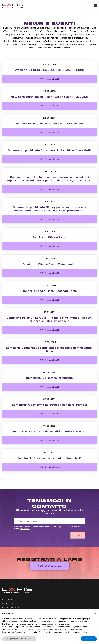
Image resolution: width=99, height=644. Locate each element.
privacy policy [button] (82, 618)
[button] (95, 613)
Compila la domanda (49, 566)
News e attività (11, 604)
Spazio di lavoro (11, 607)
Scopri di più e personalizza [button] (19, 639)
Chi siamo (7, 600)
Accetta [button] (89, 639)
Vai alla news (50, 79)
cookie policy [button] (64, 624)
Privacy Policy (25, 529)
